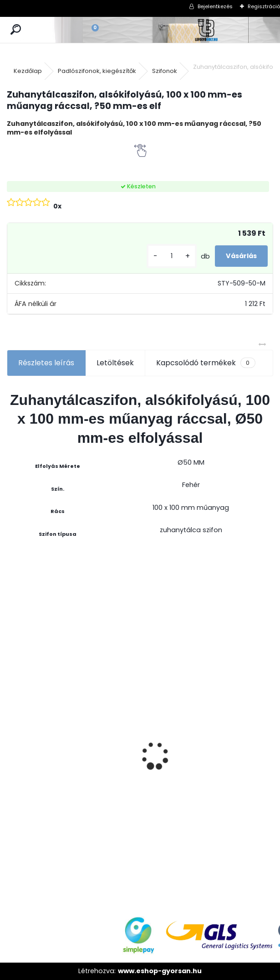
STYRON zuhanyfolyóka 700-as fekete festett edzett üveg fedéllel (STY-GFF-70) (40, 744)
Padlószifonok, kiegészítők (97, 71)
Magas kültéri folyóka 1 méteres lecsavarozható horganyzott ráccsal (108, 674)
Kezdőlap (28, 71)
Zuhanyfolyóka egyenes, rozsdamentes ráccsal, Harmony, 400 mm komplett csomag (174, 767)
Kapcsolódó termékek (206, 363)
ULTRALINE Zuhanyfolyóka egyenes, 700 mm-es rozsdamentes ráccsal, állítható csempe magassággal (240, 772)
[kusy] (172, 256)
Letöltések (115, 363)
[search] (16, 30)
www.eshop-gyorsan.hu (160, 971)
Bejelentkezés (215, 6)
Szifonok (165, 71)
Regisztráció (264, 6)
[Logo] (207, 30)
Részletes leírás (46, 363)
